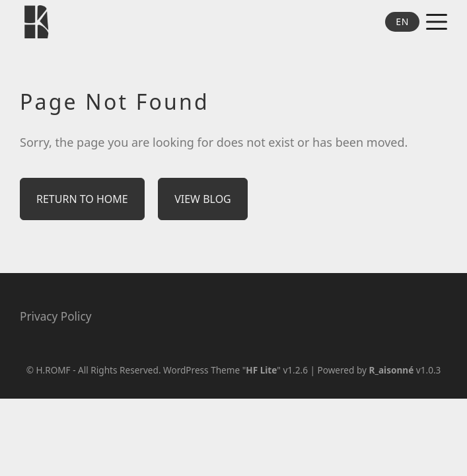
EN (402, 21)
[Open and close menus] (437, 22)
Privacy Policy (55, 316)
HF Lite (261, 370)
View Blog (203, 199)
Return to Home (82, 199)
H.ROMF (53, 370)
